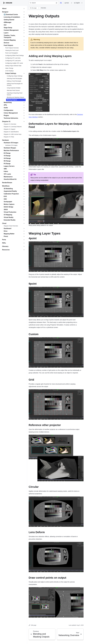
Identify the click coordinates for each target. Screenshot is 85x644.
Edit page (32, 625)
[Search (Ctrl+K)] (44, 3)
